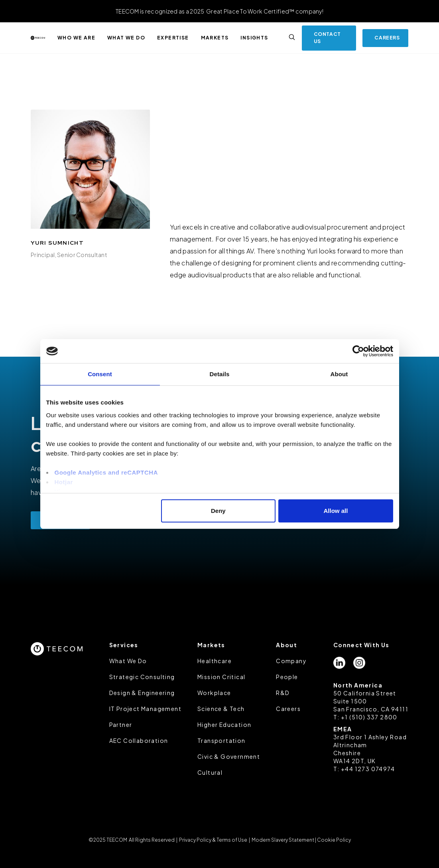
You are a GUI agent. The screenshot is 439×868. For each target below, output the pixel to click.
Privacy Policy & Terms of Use (213, 840)
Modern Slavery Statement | (284, 840)
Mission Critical (221, 677)
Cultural (210, 772)
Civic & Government (229, 756)
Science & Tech (221, 709)
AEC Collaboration (139, 740)
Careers (288, 709)
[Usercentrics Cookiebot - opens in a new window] (358, 351)
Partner (121, 725)
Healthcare (215, 661)
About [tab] (339, 374)
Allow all (336, 511)
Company (291, 661)
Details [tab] (220, 374)
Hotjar (64, 482)
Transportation (221, 740)
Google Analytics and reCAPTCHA (106, 472)
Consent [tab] (100, 374)
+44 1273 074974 (368, 769)
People (287, 677)
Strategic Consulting (142, 677)
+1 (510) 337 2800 (369, 717)
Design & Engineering (142, 693)
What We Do (128, 661)
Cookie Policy (334, 840)
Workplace (214, 693)
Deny (218, 511)
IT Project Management (145, 709)
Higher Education (224, 725)
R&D (283, 693)
